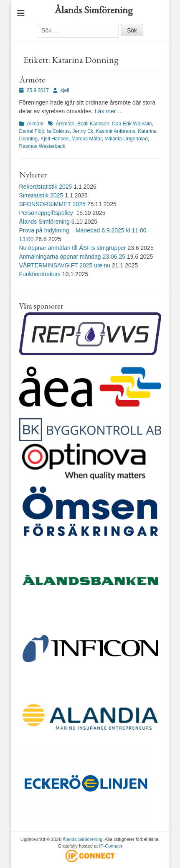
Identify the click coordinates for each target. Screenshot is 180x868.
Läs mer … (109, 111)
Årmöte (32, 80)
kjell (65, 90)
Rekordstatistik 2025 (46, 187)
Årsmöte (65, 124)
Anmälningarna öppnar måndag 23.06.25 (72, 257)
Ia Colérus (58, 131)
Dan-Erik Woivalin (132, 124)
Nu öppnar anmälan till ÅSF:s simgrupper (73, 248)
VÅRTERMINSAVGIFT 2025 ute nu (65, 265)
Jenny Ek (83, 131)
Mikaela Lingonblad (126, 139)
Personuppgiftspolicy (47, 213)
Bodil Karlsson (93, 124)
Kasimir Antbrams (116, 131)
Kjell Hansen (55, 139)
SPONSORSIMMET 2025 (52, 204)
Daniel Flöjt (32, 131)
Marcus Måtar (87, 139)
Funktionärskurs (40, 274)
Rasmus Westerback (42, 146)
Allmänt (35, 124)
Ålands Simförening (94, 10)
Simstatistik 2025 (41, 195)
